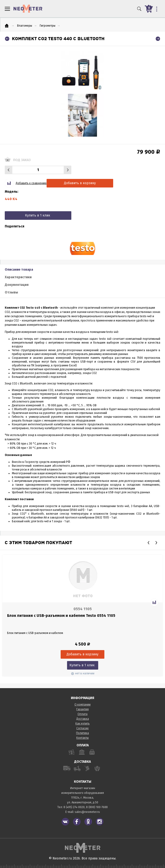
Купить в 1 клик (38, 215)
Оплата (82, 714)
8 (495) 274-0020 (74, 807)
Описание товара (19, 270)
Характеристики (18, 277)
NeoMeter (28, 9)
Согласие (82, 728)
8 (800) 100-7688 (97, 807)
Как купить (82, 724)
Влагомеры (25, 26)
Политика (82, 733)
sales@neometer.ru (87, 812)
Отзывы (11, 292)
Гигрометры (48, 26)
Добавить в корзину (80, 183)
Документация (17, 285)
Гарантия (82, 709)
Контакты (82, 738)
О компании (82, 705)
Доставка (83, 719)
